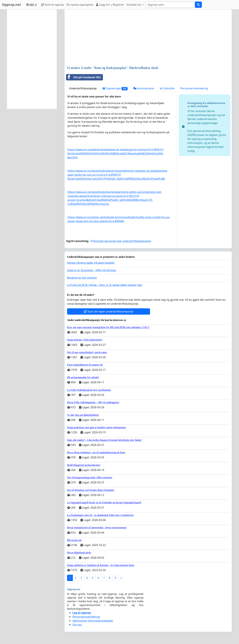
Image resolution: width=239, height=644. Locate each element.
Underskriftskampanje (83, 88)
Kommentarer (144, 88)
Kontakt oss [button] (134, 5)
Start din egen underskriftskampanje (109, 311)
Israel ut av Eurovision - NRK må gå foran (92, 270)
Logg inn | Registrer (110, 5)
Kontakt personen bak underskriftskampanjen (121, 241)
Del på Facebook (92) (83, 77)
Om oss (77, 625)
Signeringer (115, 88)
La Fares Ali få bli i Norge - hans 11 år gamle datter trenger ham (105, 285)
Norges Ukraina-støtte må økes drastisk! (91, 263)
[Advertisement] (148, 38)
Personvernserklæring (194, 88)
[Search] (170, 5)
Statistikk (167, 88)
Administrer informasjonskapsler (93, 621)
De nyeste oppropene (80, 5)
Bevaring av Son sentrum (82, 278)
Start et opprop (52, 5)
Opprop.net (11, 5)
